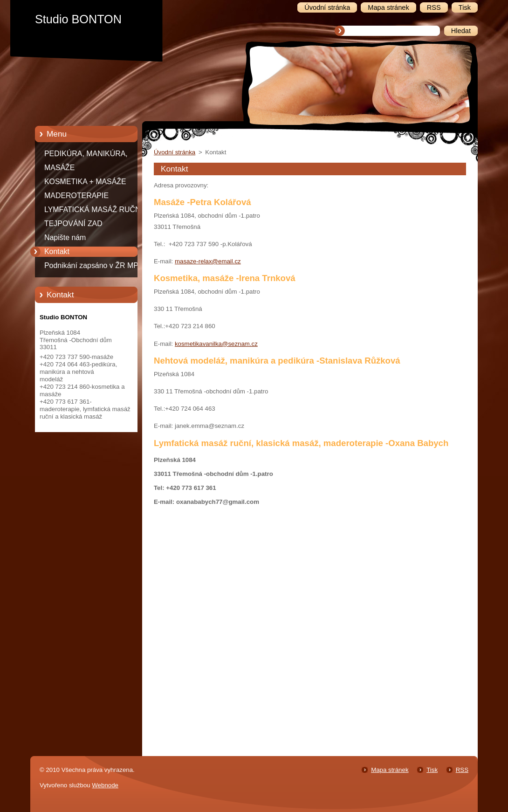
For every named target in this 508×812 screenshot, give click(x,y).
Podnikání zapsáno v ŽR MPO (94, 265)
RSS (462, 770)
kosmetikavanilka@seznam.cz (216, 344)
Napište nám (65, 237)
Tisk (432, 770)
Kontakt (57, 251)
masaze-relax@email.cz (208, 261)
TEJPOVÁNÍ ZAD (73, 224)
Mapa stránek (390, 770)
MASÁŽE (59, 168)
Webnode (105, 785)
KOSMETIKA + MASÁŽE (85, 182)
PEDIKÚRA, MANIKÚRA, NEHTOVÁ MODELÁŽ (86, 155)
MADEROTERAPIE (76, 196)
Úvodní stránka (175, 152)
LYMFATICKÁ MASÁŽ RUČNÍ (93, 210)
